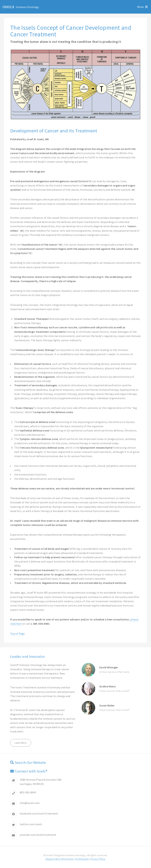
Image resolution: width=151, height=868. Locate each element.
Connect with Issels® (31, 771)
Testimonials (82, 859)
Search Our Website (30, 763)
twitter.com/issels (31, 824)
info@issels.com (30, 803)
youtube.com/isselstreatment (38, 835)
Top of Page (18, 633)
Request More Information (60, 859)
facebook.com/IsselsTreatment (39, 813)
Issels (9, 7)
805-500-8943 (28, 792)
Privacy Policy (98, 859)
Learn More (21, 743)
